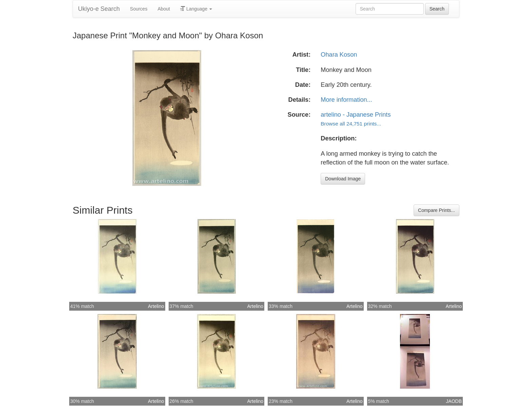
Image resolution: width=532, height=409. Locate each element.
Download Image (343, 179)
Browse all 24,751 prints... (351, 124)
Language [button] (196, 9)
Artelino (156, 306)
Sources (139, 9)
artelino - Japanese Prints (356, 115)
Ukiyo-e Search (99, 9)
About (164, 9)
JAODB (454, 401)
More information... (346, 100)
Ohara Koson (339, 55)
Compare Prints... (436, 210)
